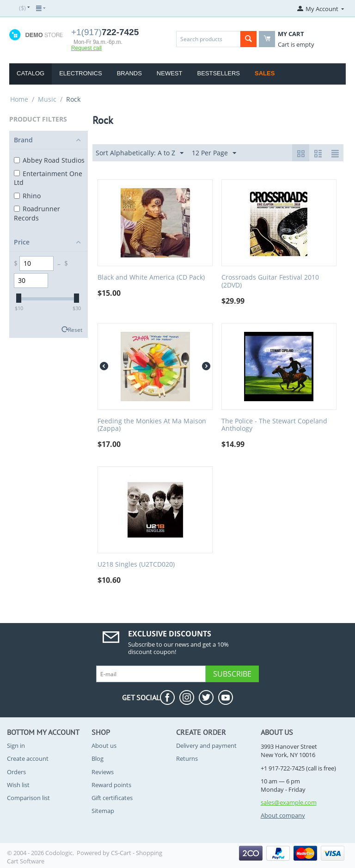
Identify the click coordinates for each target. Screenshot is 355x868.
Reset (75, 330)
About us (104, 746)
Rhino (27, 196)
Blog (98, 758)
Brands (129, 73)
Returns (187, 758)
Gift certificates (112, 798)
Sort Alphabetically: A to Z (140, 153)
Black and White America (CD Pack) (151, 278)
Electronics (80, 73)
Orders (16, 772)
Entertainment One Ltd (48, 178)
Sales (265, 73)
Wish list (18, 785)
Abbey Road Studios (49, 160)
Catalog (31, 73)
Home (19, 99)
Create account (28, 758)
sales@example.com (289, 802)
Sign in (16, 746)
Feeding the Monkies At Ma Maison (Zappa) (152, 425)
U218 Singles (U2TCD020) (136, 565)
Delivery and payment (206, 746)
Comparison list (28, 798)
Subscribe (232, 674)
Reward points (111, 785)
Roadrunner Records (37, 213)
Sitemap (103, 811)
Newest (170, 73)
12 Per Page (214, 153)
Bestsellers (218, 73)
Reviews (103, 772)
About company (283, 815)
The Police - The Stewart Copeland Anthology (274, 425)
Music (47, 99)
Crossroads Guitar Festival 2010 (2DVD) (270, 281)
